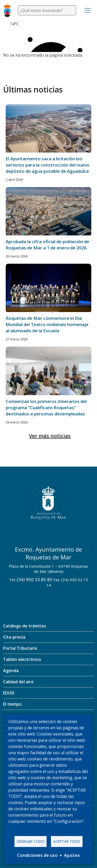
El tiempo (12, 704)
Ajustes (72, 855)
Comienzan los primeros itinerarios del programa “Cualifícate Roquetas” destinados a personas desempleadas (46, 408)
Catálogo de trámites (25, 626)
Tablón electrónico (22, 659)
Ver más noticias (50, 436)
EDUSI (9, 693)
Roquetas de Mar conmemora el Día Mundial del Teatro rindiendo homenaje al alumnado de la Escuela (47, 324)
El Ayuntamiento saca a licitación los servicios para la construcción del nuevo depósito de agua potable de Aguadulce (48, 165)
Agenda (11, 671)
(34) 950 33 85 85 (34, 579)
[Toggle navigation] (88, 10)
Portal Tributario (20, 648)
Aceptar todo (67, 841)
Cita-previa (14, 637)
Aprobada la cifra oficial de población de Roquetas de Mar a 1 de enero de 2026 (47, 245)
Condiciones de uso (37, 855)
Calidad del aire (18, 682)
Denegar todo (31, 841)
